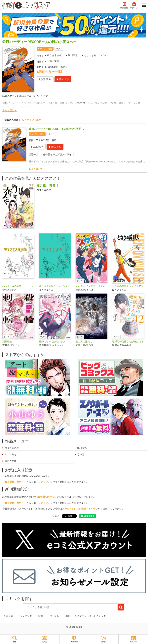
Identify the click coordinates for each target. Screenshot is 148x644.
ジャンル (55, 616)
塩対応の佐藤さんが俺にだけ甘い (129, 342)
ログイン (134, 6)
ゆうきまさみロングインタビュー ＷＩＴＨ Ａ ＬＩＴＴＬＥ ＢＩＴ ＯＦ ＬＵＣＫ (56, 286)
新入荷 (10, 616)
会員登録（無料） (14, 482)
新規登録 (124, 6)
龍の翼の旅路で (84, 342)
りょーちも (90, 55)
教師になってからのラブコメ (55, 342)
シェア (56, 516)
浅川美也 (73, 55)
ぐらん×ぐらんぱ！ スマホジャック (92, 286)
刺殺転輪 (7, 342)
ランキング (26, 616)
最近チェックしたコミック (92, 616)
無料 (68, 616)
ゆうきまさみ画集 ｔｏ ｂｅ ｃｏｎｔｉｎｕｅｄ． (19, 286)
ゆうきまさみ (54, 55)
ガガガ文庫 (53, 61)
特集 (41, 616)
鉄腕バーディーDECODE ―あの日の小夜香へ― (57, 129)
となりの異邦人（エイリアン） (129, 286)
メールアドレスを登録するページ (80, 509)
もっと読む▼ (10, 110)
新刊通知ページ (47, 497)
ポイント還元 (46, 49)
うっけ (106, 55)
